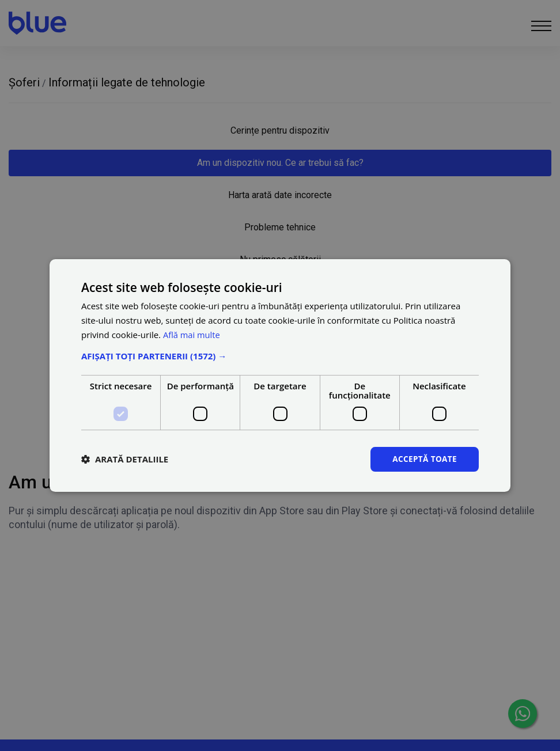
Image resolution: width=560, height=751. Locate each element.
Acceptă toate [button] (423, 459)
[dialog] (280, 375)
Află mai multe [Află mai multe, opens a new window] (192, 334)
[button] (280, 355)
